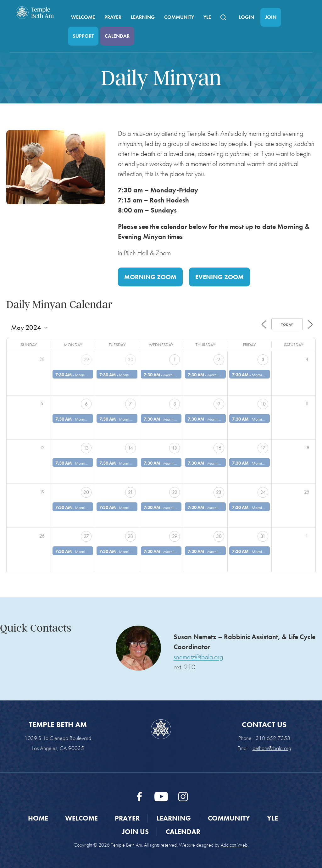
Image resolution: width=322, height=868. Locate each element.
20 (86, 492)
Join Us (135, 832)
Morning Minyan (89, 375)
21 (130, 492)
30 (130, 359)
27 (86, 536)
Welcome (83, 17)
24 (263, 492)
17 (263, 448)
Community (179, 17)
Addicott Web (234, 845)
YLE (207, 17)
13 (86, 448)
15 (175, 448)
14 (130, 448)
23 (219, 492)
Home (38, 818)
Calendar (117, 36)
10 (263, 404)
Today (287, 324)
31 (263, 536)
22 (175, 492)
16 (219, 448)
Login (246, 17)
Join (271, 17)
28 (130, 536)
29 (86, 359)
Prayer (113, 17)
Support (83, 36)
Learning (143, 17)
